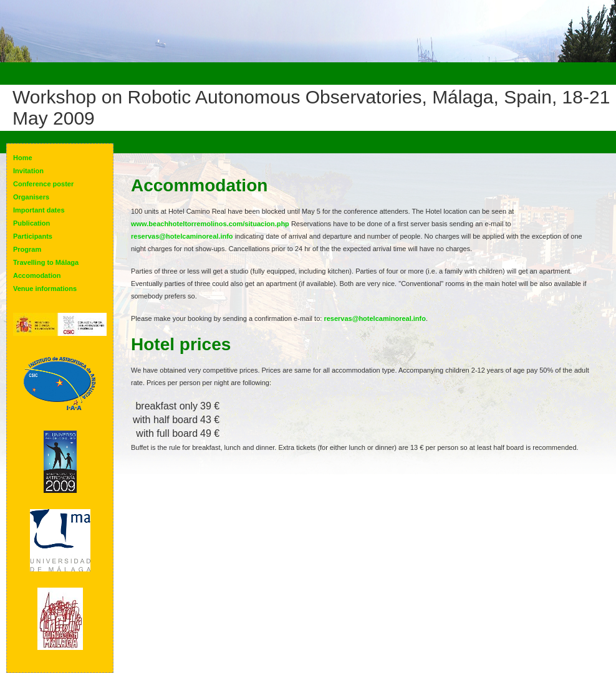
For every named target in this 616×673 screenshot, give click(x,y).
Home (23, 158)
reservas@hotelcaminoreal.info (182, 236)
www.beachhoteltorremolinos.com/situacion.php (210, 224)
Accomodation (37, 275)
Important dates (39, 210)
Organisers (31, 197)
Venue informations (45, 289)
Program (27, 249)
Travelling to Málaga (46, 262)
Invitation (28, 171)
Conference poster (43, 184)
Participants (33, 236)
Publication (31, 223)
